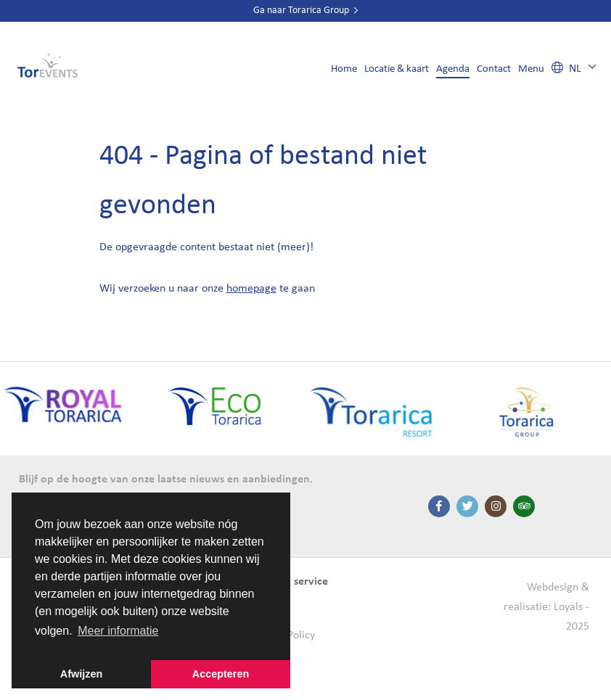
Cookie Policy (284, 635)
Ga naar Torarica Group (305, 11)
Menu (531, 69)
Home (344, 69)
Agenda (453, 69)
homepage (251, 289)
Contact (494, 69)
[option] (222, 413)
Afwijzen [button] (81, 674)
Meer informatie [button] (118, 631)
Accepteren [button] (221, 674)
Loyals (568, 607)
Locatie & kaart (397, 69)
